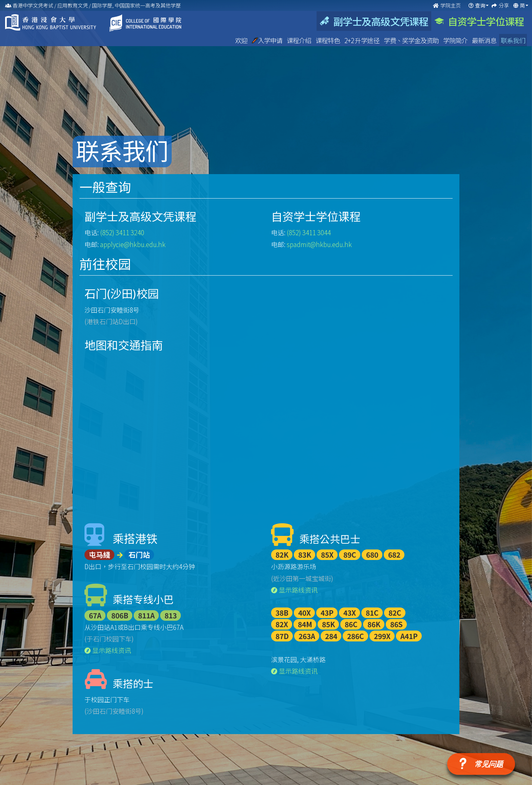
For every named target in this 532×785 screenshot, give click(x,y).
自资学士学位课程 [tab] (479, 21)
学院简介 (456, 40)
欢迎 (242, 40)
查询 (480, 5)
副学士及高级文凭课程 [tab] (374, 21)
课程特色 (328, 40)
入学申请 (268, 40)
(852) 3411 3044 (309, 232)
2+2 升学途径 (362, 40)
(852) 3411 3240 (122, 232)
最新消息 (485, 40)
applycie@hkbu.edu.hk (133, 244)
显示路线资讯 (108, 650)
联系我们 (513, 40)
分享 (504, 5)
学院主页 (447, 5)
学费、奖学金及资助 (412, 40)
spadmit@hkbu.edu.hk (319, 244)
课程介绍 (299, 40)
